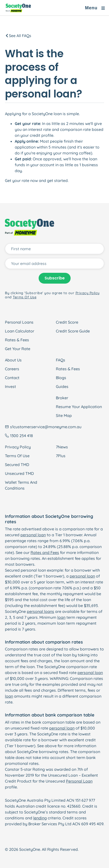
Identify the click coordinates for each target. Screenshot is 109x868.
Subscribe (55, 278)
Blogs (61, 378)
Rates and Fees (45, 552)
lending (40, 818)
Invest (10, 386)
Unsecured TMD (19, 473)
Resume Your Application (79, 407)
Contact (12, 378)
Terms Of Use (17, 456)
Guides (62, 386)
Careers (12, 369)
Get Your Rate (18, 349)
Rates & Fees (17, 340)
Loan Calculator (20, 331)
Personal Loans (19, 322)
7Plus (61, 456)
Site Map (64, 415)
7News (62, 447)
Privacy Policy (18, 447)
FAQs (61, 360)
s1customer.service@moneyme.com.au (46, 427)
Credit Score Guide (73, 331)
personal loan (33, 535)
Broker (62, 398)
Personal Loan (79, 781)
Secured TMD (17, 465)
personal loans (40, 611)
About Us (13, 360)
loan (61, 617)
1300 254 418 (22, 436)
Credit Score (67, 322)
